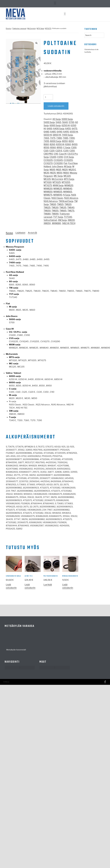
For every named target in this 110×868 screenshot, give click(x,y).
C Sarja (67, 147)
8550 (46, 147)
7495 (46, 141)
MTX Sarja (40, 28)
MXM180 (56, 223)
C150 (72, 151)
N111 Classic (57, 198)
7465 (46, 138)
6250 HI (66, 125)
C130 (66, 151)
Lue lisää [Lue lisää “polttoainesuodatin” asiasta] (48, 585)
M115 (59, 170)
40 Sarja (57, 119)
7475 (53, 138)
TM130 (55, 207)
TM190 (55, 214)
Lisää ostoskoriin (56, 106)
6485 (53, 132)
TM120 (68, 204)
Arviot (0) (32, 233)
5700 (71, 122)
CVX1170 (48, 163)
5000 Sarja (67, 119)
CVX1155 (68, 160)
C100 (74, 147)
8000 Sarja (56, 141)
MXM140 (68, 189)
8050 (65, 141)
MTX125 (57, 182)
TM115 (60, 204)
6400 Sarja (59, 129)
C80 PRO (48, 154)
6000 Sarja (55, 125)
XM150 (47, 223)
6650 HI (48, 135)
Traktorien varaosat (19, 28)
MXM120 (69, 185)
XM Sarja (62, 220)
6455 (68, 129)
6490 (59, 132)
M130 (46, 173)
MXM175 (48, 195)
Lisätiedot (20, 233)
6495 (66, 132)
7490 (72, 138)
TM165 (63, 211)
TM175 (71, 211)
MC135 (47, 179)
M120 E (72, 170)
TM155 (55, 211)
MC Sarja (58, 176)
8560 (53, 147)
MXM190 (58, 195)
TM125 (47, 207)
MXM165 (68, 192)
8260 (52, 144)
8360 (68, 144)
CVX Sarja (69, 157)
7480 (59, 138)
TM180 (47, 214)
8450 (75, 144)
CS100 (53, 157)
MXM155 (58, 192)
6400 (49, 129)
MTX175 (48, 28)
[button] (55, 3)
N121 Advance (71, 198)
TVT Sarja (58, 217)
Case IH (63, 154)
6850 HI (57, 135)
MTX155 (66, 182)
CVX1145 (58, 160)
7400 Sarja (67, 135)
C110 (46, 151)
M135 (53, 173)
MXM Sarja (58, 185)
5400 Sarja (49, 122)
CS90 (60, 157)
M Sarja (68, 166)
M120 (65, 170)
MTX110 (48, 182)
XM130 (71, 220)
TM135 (63, 207)
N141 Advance (51, 201)
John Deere (58, 166)
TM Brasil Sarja (66, 201)
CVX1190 (58, 163)
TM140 (71, 207)
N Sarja (67, 195)
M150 (59, 173)
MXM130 (48, 189)
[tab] (9, 233)
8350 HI (60, 144)
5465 (58, 122)
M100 (52, 170)
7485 (65, 138)
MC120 (67, 176)
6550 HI (74, 132)
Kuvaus (9, 233)
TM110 (53, 204)
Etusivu (9, 28)
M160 (66, 173)
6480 (46, 132)
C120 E (59, 151)
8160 (46, 144)
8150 (71, 141)
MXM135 (58, 189)
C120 (52, 151)
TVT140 (68, 217)
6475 (74, 129)
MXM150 (48, 192)
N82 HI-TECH (69, 223)
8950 (59, 147)
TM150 (47, 211)
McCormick (31, 28)
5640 (65, 122)
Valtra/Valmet (50, 220)
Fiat (65, 163)
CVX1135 (48, 160)
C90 (56, 154)
